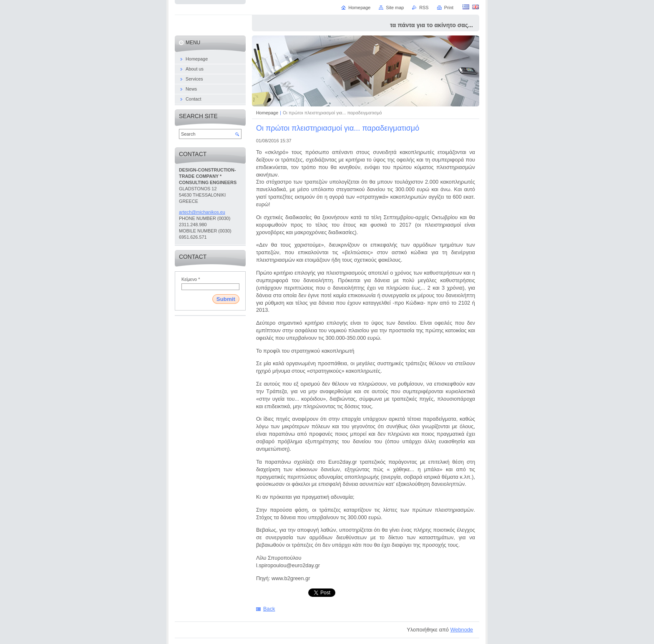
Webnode (462, 630)
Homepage (267, 113)
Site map (395, 8)
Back (269, 609)
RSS (424, 8)
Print (449, 8)
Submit (226, 299)
